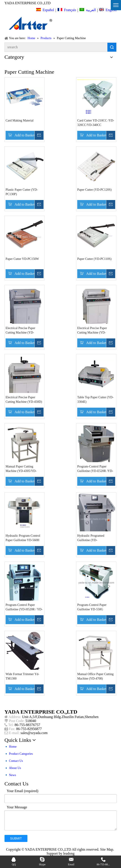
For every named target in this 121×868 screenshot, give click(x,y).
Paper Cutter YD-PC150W (22, 259)
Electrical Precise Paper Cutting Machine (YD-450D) (24, 400)
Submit (16, 838)
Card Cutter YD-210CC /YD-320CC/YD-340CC (96, 123)
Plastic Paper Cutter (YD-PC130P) (22, 192)
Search (112, 47)
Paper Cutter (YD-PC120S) (94, 190)
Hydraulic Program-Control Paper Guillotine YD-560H (23, 538)
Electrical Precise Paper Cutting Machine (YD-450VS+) (20, 331)
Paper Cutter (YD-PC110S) (94, 259)
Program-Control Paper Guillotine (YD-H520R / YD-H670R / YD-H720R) (24, 607)
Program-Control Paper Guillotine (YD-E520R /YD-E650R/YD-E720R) (95, 469)
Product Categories (21, 754)
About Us (15, 768)
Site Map (106, 849)
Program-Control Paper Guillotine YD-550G (92, 607)
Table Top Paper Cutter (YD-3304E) (95, 400)
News (13, 775)
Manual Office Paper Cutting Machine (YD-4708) (95, 676)
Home (13, 747)
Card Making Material (20, 120)
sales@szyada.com (34, 733)
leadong (69, 853)
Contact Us (16, 761)
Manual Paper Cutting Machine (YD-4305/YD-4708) (21, 469)
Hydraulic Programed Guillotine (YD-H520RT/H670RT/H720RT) (95, 538)
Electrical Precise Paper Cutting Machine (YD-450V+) (92, 331)
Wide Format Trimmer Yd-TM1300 (22, 676)
